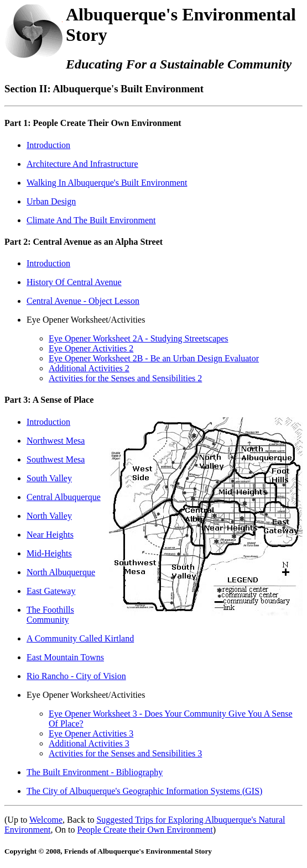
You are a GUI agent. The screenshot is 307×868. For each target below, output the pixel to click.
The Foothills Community (50, 615)
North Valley (49, 516)
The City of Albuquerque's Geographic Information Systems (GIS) (144, 791)
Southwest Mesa (56, 459)
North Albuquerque (61, 572)
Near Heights (50, 535)
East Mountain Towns (65, 657)
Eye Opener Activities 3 (91, 733)
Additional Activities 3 (89, 743)
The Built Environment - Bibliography (95, 772)
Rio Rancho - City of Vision (76, 676)
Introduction (48, 145)
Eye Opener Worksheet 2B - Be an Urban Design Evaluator (154, 358)
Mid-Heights (49, 553)
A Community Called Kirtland (80, 638)
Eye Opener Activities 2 (91, 348)
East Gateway (51, 591)
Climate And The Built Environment (91, 220)
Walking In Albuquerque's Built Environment (107, 183)
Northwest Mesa (56, 441)
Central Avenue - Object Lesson (83, 301)
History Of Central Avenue (74, 282)
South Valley (49, 478)
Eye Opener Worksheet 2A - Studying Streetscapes (139, 338)
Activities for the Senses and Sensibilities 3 (125, 753)
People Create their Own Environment (145, 830)
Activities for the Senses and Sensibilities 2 (125, 378)
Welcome (46, 820)
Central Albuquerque (64, 497)
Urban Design (51, 201)
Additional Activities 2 (89, 368)
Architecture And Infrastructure (82, 164)
